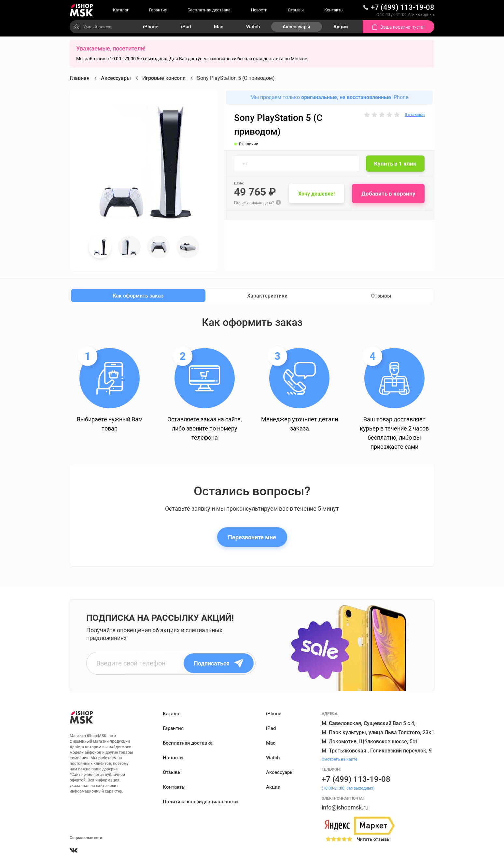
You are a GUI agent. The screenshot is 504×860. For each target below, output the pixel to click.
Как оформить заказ (138, 296)
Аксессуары (296, 27)
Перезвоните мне (252, 537)
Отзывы (296, 10)
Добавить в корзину (388, 194)
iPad (186, 27)
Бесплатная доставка (209, 10)
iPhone (151, 27)
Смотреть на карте (339, 759)
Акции (341, 27)
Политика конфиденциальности (200, 802)
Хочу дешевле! (316, 194)
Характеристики (267, 296)
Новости (259, 10)
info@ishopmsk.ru (345, 807)
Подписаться (219, 663)
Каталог (121, 10)
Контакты (334, 10)
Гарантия (158, 10)
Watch (253, 27)
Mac (219, 27)
